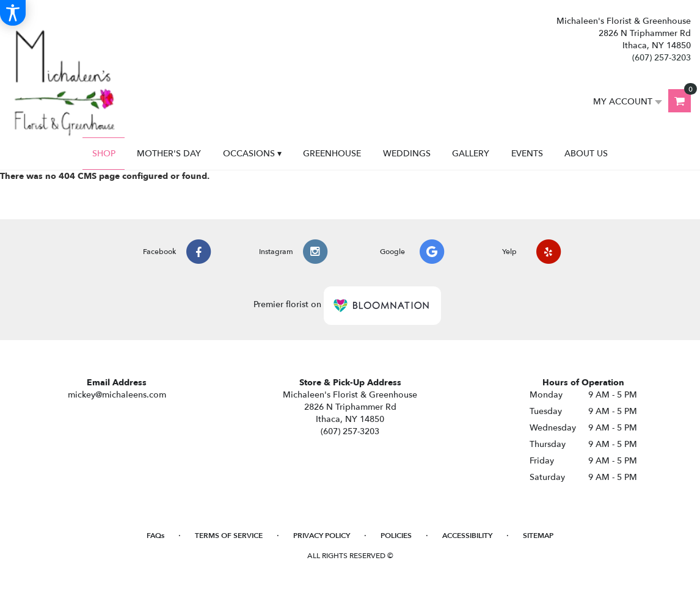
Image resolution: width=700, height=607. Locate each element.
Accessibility (467, 536)
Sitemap (538, 536)
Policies (396, 536)
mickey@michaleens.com (117, 395)
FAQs (155, 536)
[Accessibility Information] (13, 13)
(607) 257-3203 (662, 58)
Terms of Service (229, 536)
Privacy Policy (322, 536)
